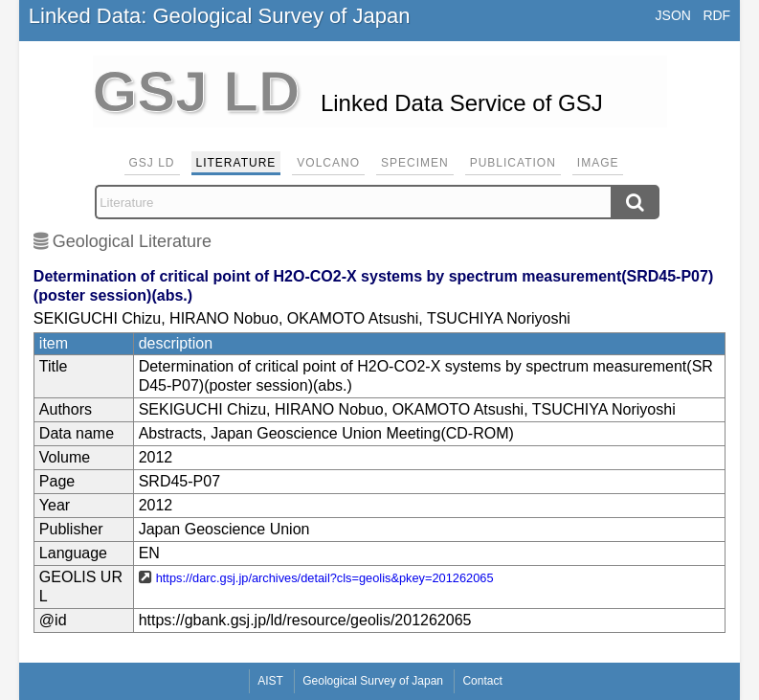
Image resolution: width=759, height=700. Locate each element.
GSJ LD (152, 163)
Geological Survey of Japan (373, 681)
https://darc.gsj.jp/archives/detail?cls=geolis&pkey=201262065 (325, 578)
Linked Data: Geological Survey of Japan (220, 16)
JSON (673, 15)
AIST (270, 681)
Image (598, 163)
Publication (513, 163)
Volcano (328, 163)
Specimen (415, 163)
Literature (236, 163)
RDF (716, 15)
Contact (482, 681)
